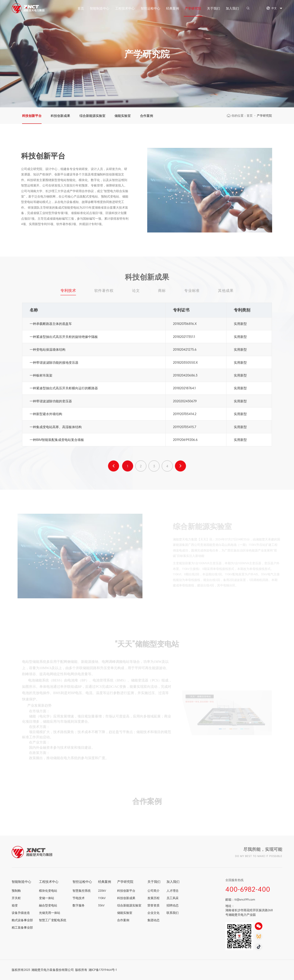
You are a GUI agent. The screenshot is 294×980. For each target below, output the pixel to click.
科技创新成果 (60, 116)
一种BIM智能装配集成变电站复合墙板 (57, 441)
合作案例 (147, 116)
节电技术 (79, 898)
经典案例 (173, 8)
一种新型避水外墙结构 (46, 415)
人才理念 (173, 891)
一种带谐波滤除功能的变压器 (51, 402)
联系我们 (173, 913)
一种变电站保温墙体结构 (48, 351)
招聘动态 (173, 905)
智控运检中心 (150, 8)
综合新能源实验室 (92, 116)
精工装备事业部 (22, 928)
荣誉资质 (153, 905)
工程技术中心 (125, 8)
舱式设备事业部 (22, 920)
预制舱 (16, 891)
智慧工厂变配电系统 (53, 920)
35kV (101, 905)
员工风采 (173, 898)
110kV (102, 898)
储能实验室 (123, 116)
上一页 (114, 467)
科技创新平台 (32, 116)
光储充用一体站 (50, 913)
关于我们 (213, 8)
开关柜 (16, 898)
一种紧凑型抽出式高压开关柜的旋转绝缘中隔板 (64, 338)
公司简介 (153, 891)
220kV (102, 891)
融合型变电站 (48, 905)
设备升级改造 (21, 913)
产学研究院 (193, 8)
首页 (81, 8)
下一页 (180, 467)
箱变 (15, 905)
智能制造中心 (100, 8)
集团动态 (153, 920)
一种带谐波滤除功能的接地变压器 (54, 364)
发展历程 (153, 898)
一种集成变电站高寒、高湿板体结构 (56, 428)
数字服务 (79, 905)
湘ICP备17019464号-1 (103, 970)
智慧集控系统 (82, 891)
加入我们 (232, 8)
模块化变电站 (48, 891)
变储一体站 (47, 898)
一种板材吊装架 (41, 376)
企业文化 (153, 913)
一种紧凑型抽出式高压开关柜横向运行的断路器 (64, 389)
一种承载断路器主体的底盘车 (51, 325)
